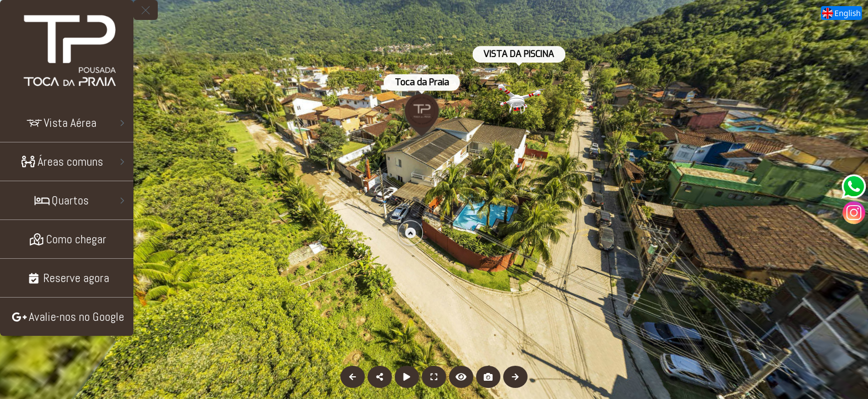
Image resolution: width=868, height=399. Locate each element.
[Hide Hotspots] (461, 377)
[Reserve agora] (67, 278)
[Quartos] (67, 200)
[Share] (380, 377)
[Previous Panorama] (353, 377)
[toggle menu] (146, 10)
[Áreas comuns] (67, 162)
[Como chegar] (67, 239)
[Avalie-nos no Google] (67, 317)
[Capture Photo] (488, 377)
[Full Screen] (434, 377)
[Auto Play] (407, 377)
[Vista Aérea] (67, 123)
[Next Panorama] (515, 377)
